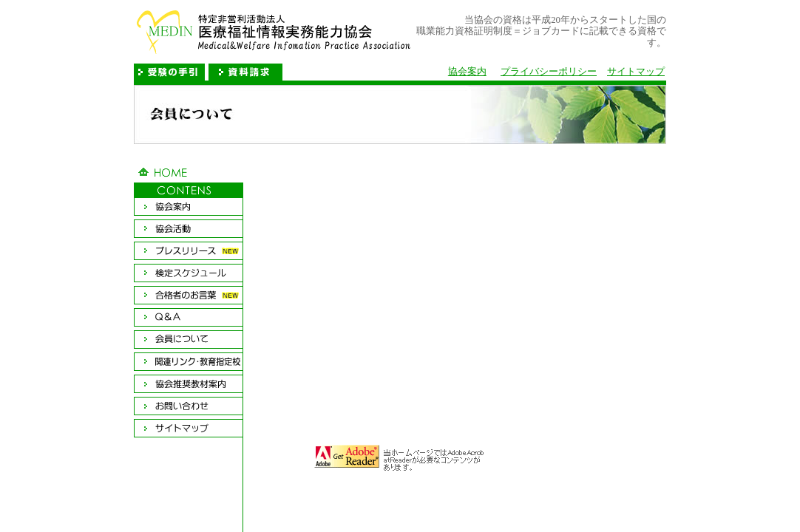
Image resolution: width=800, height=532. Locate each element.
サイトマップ (636, 72)
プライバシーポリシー (549, 72)
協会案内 (467, 72)
